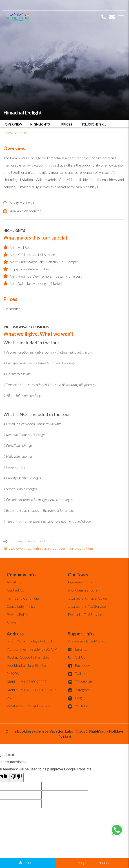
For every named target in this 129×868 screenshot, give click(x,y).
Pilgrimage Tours (80, 582)
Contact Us (15, 590)
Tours (23, 133)
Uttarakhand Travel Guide (88, 598)
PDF (27, 863)
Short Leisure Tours (83, 590)
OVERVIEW (13, 124)
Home (8, 133)
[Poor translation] (16, 778)
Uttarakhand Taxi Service (87, 606)
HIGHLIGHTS (40, 124)
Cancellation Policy (21, 606)
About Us (14, 582)
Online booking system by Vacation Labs (40, 731)
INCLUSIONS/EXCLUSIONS (93, 124)
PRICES (67, 124)
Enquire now (92, 863)
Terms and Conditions (23, 598)
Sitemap (13, 622)
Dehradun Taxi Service (85, 614)
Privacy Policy (17, 614)
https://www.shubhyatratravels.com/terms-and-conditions (49, 548)
